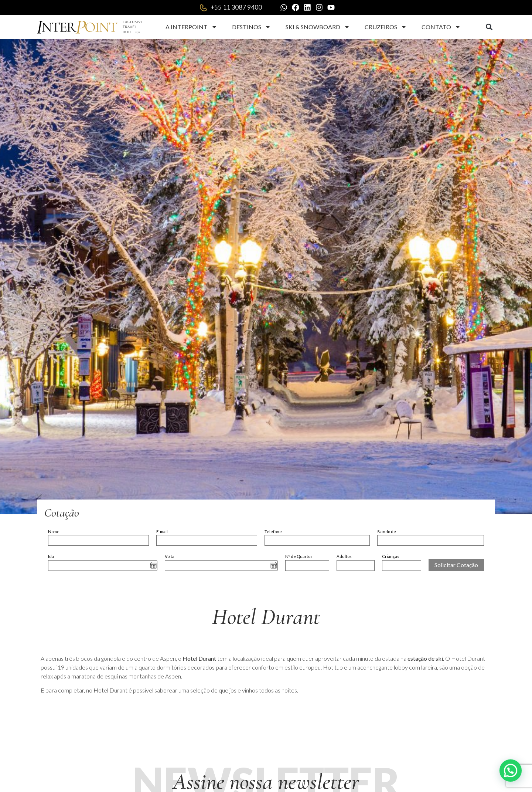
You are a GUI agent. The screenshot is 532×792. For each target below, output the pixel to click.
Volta (170, 556)
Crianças (391, 556)
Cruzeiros (386, 27)
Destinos (251, 27)
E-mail (162, 532)
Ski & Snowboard (318, 27)
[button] (489, 27)
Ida (51, 556)
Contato (441, 27)
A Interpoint (191, 27)
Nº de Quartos (299, 556)
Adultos (344, 556)
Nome (54, 532)
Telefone (273, 532)
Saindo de (387, 532)
